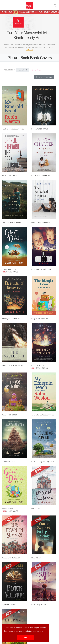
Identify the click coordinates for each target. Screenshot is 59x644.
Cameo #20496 (38, 365)
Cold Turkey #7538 (39, 605)
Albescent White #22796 (11, 558)
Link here (30, 50)
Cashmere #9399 (38, 269)
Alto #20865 (7, 176)
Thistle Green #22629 (10, 129)
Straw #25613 (36, 558)
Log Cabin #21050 (9, 222)
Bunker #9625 (37, 129)
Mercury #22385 (38, 222)
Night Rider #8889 (9, 605)
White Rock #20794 (9, 365)
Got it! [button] (25, 637)
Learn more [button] (38, 631)
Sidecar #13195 (7, 509)
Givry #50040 (37, 319)
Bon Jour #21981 (38, 176)
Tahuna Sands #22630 (40, 415)
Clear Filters (36, 70)
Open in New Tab (44, 77)
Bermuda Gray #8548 (40, 462)
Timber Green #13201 (10, 269)
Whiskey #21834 (8, 319)
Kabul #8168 (7, 415)
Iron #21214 (36, 509)
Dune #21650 (7, 462)
